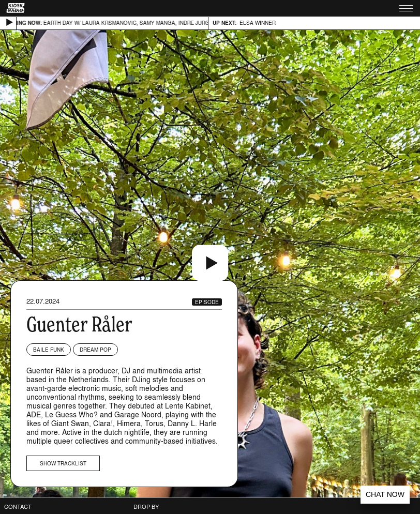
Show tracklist (63, 463)
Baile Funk (49, 350)
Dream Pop (95, 350)
